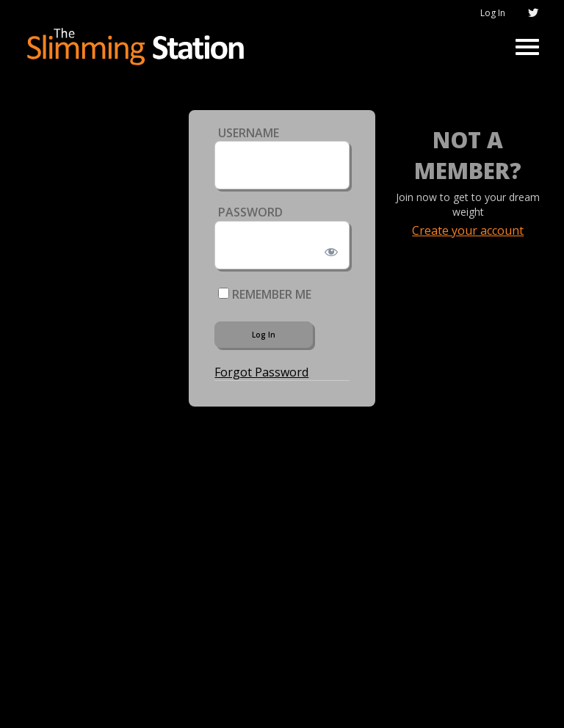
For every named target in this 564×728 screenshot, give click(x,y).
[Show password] (328, 249)
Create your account (468, 230)
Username (249, 133)
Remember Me (265, 294)
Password (250, 212)
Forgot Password (261, 372)
